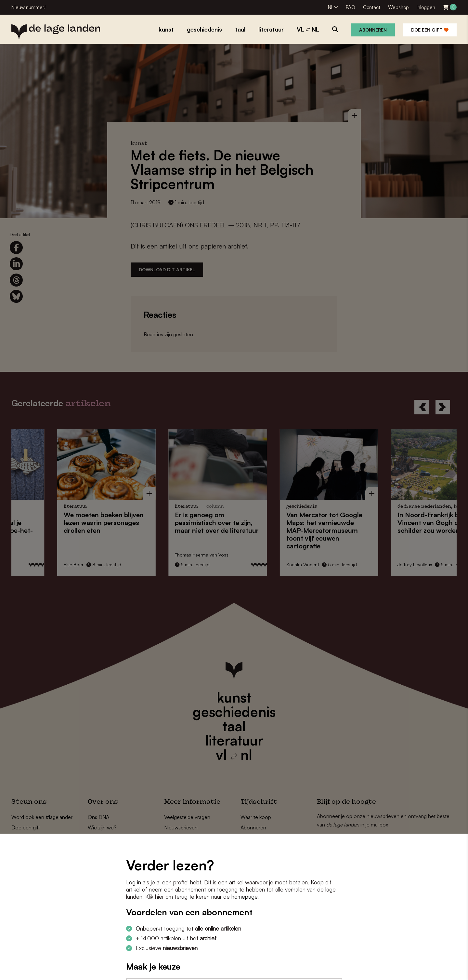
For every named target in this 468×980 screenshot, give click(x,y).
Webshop (398, 7)
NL (331, 7)
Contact (372, 7)
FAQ (351, 7)
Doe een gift (430, 30)
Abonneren (373, 30)
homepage (244, 897)
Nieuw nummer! (28, 7)
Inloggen (426, 7)
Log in (134, 882)
